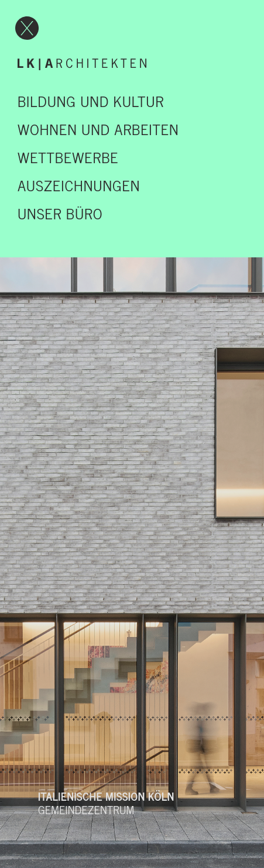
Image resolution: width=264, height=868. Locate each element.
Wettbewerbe (68, 157)
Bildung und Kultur (91, 101)
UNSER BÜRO (60, 213)
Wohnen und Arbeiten (98, 129)
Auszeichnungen (79, 185)
